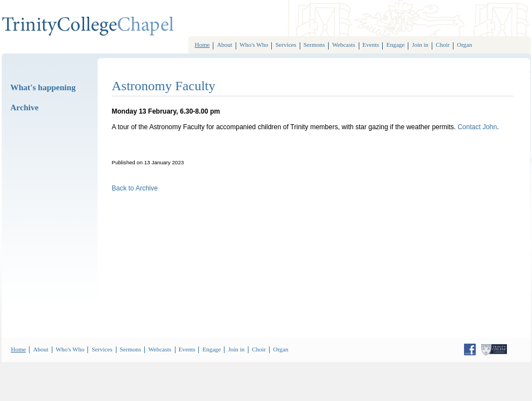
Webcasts (343, 45)
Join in (420, 45)
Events (371, 45)
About (224, 45)
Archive (25, 107)
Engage (395, 45)
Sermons (314, 45)
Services (285, 45)
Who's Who (254, 45)
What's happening (43, 87)
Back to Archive (135, 188)
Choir (443, 45)
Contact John (477, 127)
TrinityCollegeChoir (88, 26)
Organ (464, 45)
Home (202, 45)
